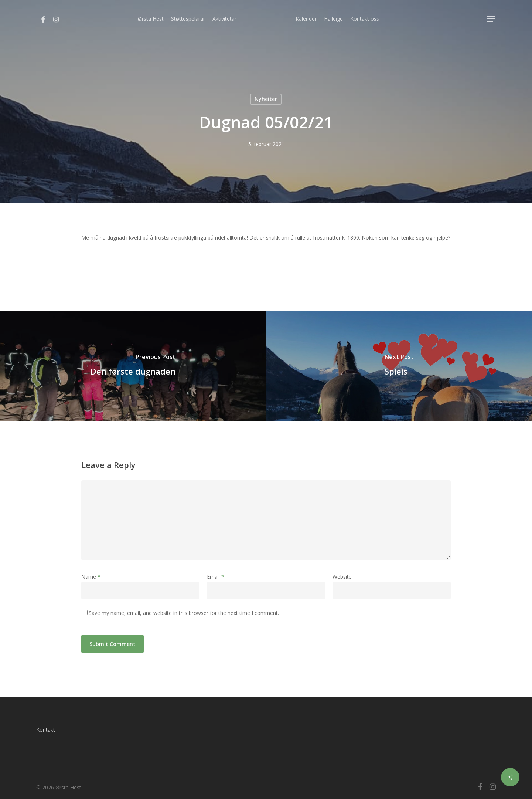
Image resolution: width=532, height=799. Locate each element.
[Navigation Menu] (492, 19)
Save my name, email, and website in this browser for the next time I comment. (184, 613)
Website (342, 577)
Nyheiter (266, 99)
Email (216, 577)
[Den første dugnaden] (133, 366)
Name (91, 577)
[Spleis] (399, 366)
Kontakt (46, 730)
